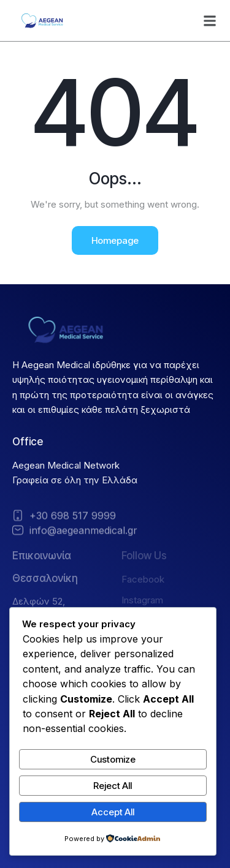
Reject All (113, 786)
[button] (210, 21)
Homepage (115, 240)
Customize (113, 759)
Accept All (113, 812)
